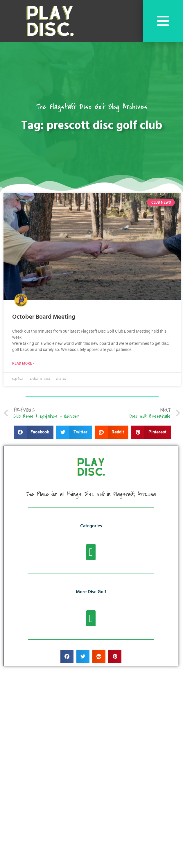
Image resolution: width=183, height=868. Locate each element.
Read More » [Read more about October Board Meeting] (23, 363)
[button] (34, 432)
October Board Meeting (44, 317)
